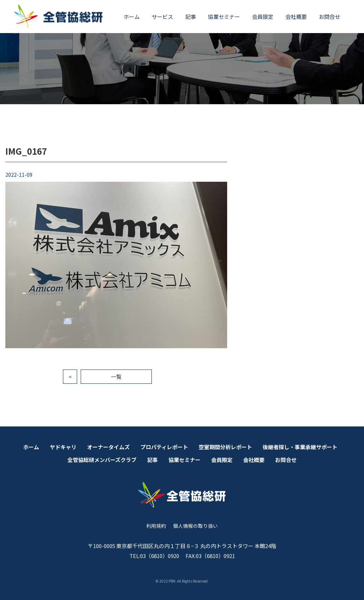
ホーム (132, 17)
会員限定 (263, 17)
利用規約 (156, 526)
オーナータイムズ (108, 447)
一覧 (116, 376)
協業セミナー (224, 17)
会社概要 (296, 17)
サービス (162, 17)
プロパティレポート (164, 447)
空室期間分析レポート (225, 447)
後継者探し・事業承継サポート (300, 447)
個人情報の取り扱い (196, 526)
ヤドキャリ (63, 447)
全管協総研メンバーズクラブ (102, 460)
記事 (191, 17)
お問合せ (330, 17)
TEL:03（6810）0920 (154, 556)
